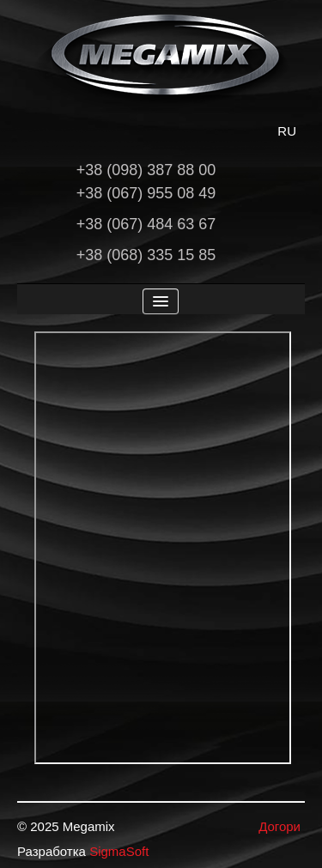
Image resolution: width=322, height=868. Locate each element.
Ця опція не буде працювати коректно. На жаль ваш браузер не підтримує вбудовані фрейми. (163, 548)
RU (287, 131)
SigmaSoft (119, 851)
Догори (279, 826)
